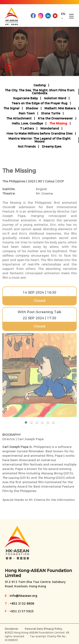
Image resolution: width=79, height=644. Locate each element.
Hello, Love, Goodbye (27, 123)
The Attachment (19, 118)
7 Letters (27, 128)
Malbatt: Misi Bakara (60, 108)
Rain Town (27, 113)
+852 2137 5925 (22, 611)
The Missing (58, 123)
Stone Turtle (51, 113)
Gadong (40, 85)
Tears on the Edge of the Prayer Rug (39, 103)
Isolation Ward (55, 98)
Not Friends (27, 147)
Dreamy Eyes (52, 147)
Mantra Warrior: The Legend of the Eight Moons (39, 140)
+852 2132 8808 (22, 603)
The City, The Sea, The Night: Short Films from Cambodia (40, 92)
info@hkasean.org (23, 596)
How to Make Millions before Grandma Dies (39, 134)
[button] (26, 423)
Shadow (32, 108)
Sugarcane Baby (25, 98)
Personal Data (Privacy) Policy (44, 629)
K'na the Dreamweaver (55, 118)
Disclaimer (11, 629)
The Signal (11, 108)
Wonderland (50, 128)
